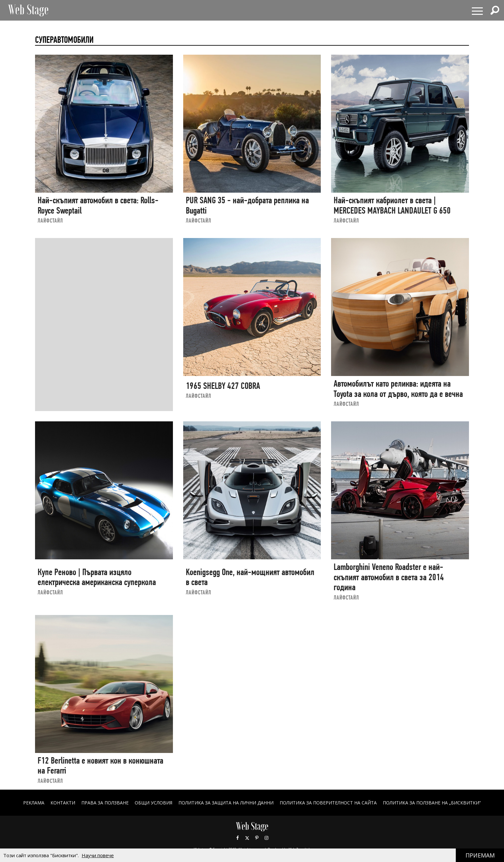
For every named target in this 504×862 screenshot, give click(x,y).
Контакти (63, 803)
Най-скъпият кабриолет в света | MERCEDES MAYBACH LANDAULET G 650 (392, 205)
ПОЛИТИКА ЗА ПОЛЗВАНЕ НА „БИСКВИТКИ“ (432, 803)
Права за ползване (105, 803)
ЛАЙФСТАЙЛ (50, 220)
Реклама (34, 803)
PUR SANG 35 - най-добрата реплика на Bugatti (247, 205)
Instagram (266, 838)
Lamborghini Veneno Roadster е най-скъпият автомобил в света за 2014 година (389, 577)
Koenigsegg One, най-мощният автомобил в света (250, 577)
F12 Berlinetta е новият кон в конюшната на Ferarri (100, 766)
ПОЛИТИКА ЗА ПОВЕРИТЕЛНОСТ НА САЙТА (328, 803)
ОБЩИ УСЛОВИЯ (153, 803)
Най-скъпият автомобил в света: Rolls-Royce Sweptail (98, 205)
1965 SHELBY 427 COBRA (223, 386)
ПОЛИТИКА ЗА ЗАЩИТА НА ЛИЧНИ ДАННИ (226, 803)
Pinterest (257, 838)
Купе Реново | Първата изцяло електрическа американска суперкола (97, 577)
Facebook (238, 838)
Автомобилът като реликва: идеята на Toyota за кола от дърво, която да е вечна (398, 389)
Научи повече (98, 855)
